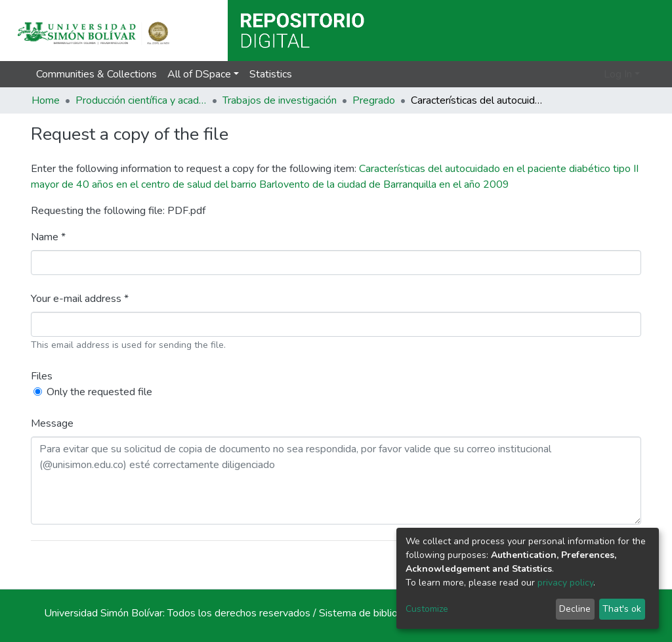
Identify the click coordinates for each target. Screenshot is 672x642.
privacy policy (565, 583)
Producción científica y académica (141, 100)
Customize (427, 609)
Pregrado (374, 100)
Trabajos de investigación (280, 100)
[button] (592, 74)
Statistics (271, 74)
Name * (48, 237)
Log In (618, 74)
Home (46, 100)
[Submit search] (573, 74)
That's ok (622, 609)
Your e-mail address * (80, 299)
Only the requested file (99, 392)
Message (52, 423)
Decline (575, 609)
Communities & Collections (96, 74)
